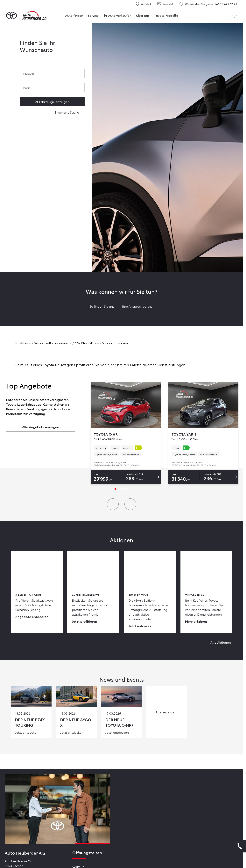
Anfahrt (143, 4)
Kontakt (165, 4)
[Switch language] (235, 16)
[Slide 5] (128, 489)
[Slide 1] (115, 489)
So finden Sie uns (102, 306)
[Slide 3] (122, 489)
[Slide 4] (125, 489)
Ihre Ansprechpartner (138, 306)
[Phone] (240, 846)
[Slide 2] (118, 489)
